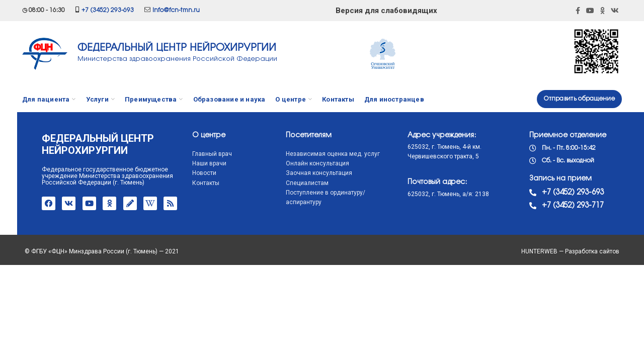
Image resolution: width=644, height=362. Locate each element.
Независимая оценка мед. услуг (313, 154)
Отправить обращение (579, 99)
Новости (185, 173)
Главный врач (192, 154)
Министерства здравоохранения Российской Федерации (177, 59)
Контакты (186, 183)
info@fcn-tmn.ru (176, 10)
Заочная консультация (299, 173)
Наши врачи (190, 163)
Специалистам (288, 183)
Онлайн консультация (298, 163)
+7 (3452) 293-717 (553, 206)
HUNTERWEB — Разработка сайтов (573, 251)
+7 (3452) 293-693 (108, 10)
